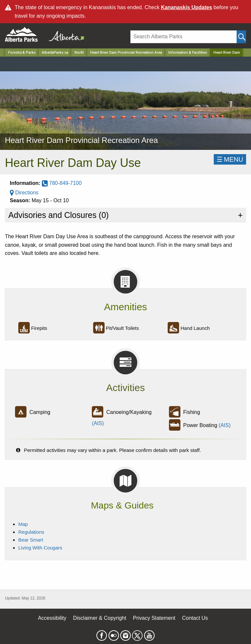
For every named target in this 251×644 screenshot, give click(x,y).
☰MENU (230, 159)
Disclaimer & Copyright (100, 618)
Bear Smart (31, 540)
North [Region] (79, 53)
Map (23, 524)
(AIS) (98, 423)
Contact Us (195, 618)
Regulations (31, 532)
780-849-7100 (62, 183)
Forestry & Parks (22, 53)
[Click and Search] (241, 37)
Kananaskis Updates (186, 7)
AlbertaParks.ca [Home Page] (55, 53)
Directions (24, 193)
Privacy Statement (154, 618)
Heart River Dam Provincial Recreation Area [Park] (126, 53)
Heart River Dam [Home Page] (227, 53)
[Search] (184, 37)
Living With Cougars (40, 548)
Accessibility (52, 618)
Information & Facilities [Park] (188, 53)
